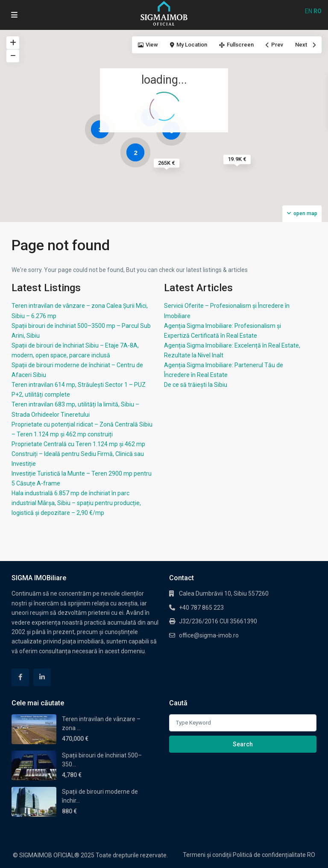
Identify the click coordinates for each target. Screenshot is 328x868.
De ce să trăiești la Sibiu (196, 385)
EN (309, 11)
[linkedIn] (42, 677)
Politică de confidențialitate (269, 855)
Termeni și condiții (207, 855)
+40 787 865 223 (201, 608)
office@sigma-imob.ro (209, 635)
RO (311, 855)
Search (243, 744)
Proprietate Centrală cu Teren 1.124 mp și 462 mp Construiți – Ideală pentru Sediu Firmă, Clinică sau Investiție (78, 454)
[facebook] (20, 677)
